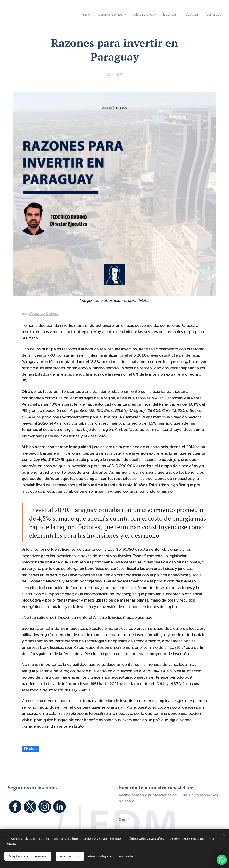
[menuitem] (88, 15)
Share (31, 749)
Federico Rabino (44, 314)
